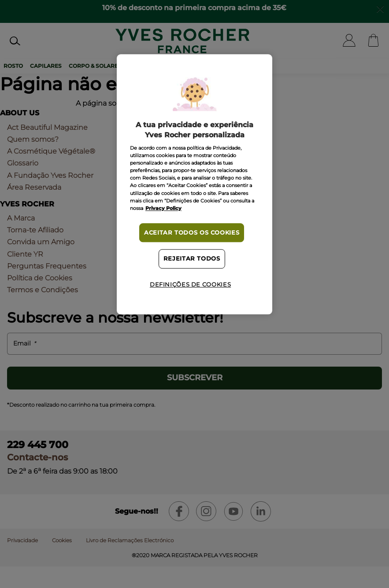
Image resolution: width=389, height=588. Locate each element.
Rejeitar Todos (192, 259)
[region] (194, 184)
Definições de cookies (190, 285)
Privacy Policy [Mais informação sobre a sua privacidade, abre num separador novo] (163, 208)
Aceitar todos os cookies (192, 233)
